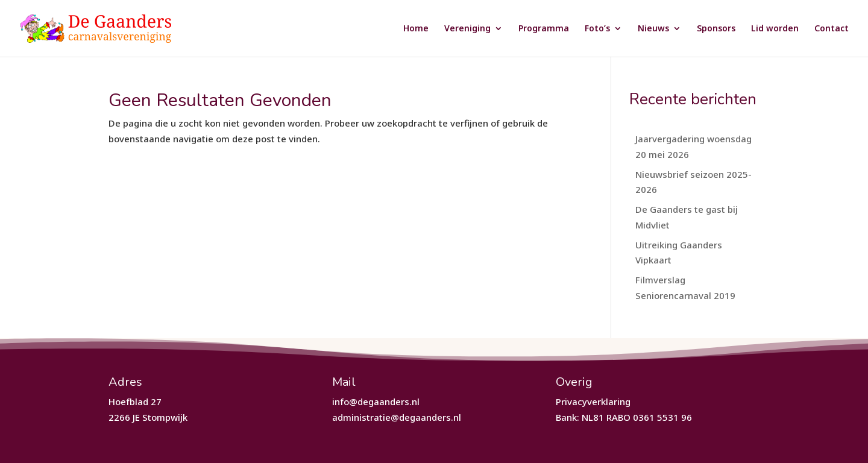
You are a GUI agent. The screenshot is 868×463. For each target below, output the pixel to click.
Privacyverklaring (593, 402)
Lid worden (775, 29)
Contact (832, 29)
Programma (544, 29)
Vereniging (467, 29)
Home (416, 29)
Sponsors (716, 29)
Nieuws (653, 29)
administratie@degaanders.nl (397, 417)
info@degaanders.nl (376, 402)
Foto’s (597, 29)
